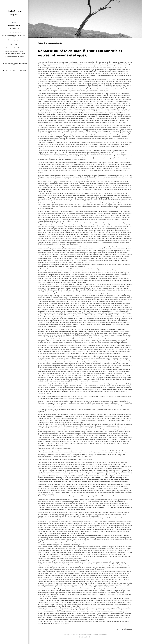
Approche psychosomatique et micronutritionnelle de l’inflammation (14, 52)
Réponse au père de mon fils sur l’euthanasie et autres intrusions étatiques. (14, 40)
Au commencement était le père (14, 57)
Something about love (14, 32)
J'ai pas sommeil (14, 29)
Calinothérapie (14, 44)
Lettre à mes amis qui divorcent (14, 48)
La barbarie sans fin (14, 25)
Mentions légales (85, 637)
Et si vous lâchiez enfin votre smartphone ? (14, 63)
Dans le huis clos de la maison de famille (14, 70)
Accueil (14, 22)
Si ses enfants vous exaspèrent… (14, 60)
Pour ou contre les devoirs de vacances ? (14, 36)
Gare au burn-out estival (14, 67)
